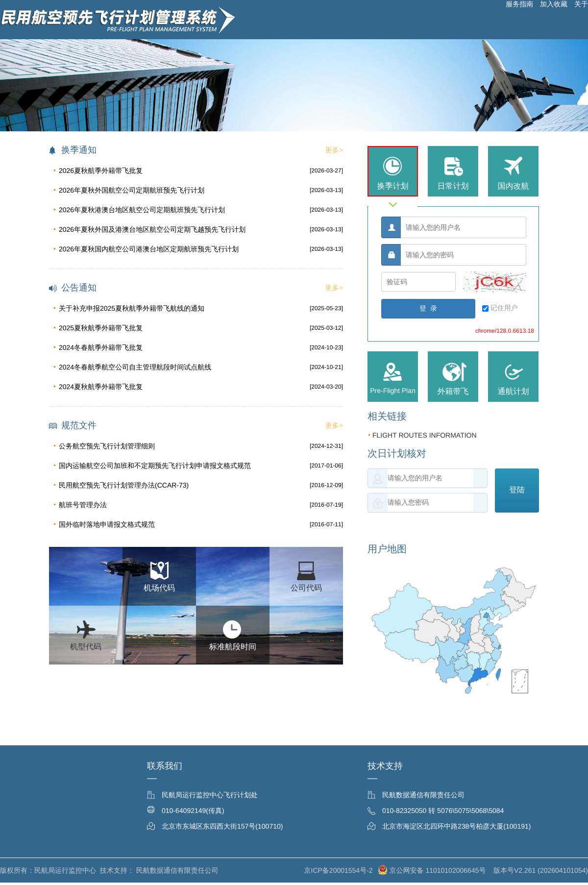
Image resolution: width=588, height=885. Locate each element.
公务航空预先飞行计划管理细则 (107, 446)
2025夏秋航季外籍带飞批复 (101, 328)
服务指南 (519, 4)
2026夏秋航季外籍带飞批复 (101, 171)
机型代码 (86, 647)
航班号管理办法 (83, 505)
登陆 (517, 490)
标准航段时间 (233, 647)
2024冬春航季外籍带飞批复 (101, 347)
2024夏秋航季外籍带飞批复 (101, 387)
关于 (581, 4)
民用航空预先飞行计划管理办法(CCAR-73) (124, 485)
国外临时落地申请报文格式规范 (107, 524)
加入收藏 (554, 4)
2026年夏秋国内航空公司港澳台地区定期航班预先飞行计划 (149, 249)
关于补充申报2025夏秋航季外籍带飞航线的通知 (132, 308)
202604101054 (563, 870)
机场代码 (159, 588)
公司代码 (306, 588)
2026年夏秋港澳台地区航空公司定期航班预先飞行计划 (142, 210)
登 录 (428, 308)
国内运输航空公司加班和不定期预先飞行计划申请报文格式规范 (155, 466)
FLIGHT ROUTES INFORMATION (422, 435)
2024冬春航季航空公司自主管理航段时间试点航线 (135, 367)
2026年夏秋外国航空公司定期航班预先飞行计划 (132, 190)
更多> (334, 150)
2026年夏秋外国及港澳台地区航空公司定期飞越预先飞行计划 (152, 229)
